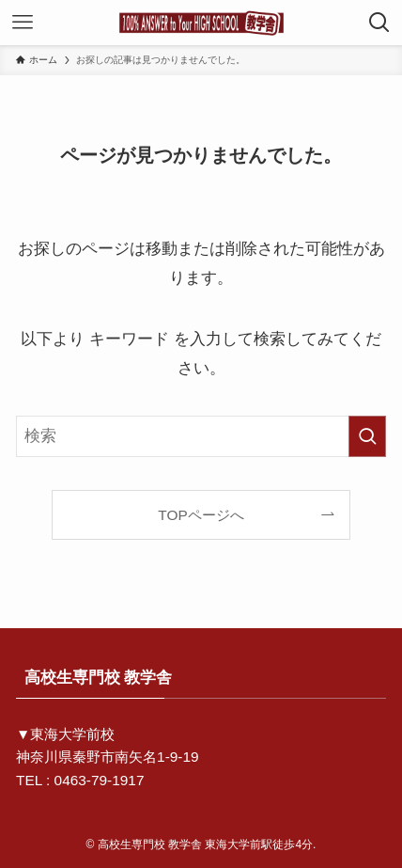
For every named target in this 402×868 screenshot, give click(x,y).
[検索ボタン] (379, 23)
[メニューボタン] (23, 23)
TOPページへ (201, 515)
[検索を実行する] (367, 436)
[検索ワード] (201, 436)
